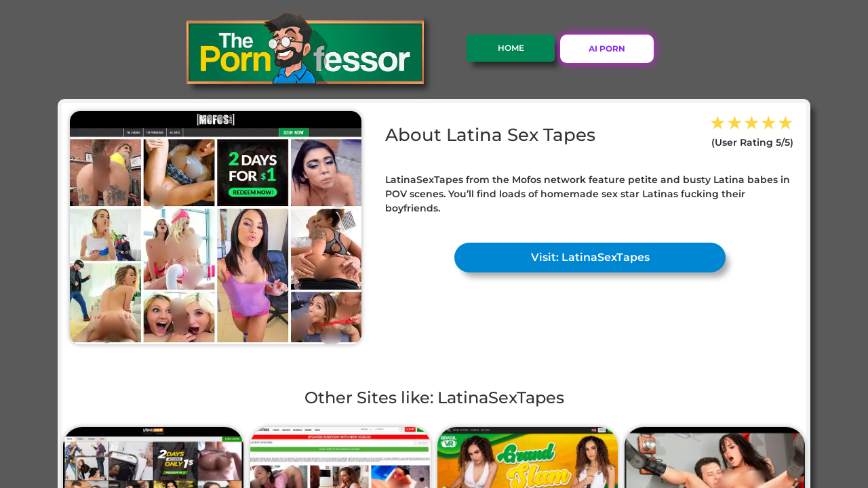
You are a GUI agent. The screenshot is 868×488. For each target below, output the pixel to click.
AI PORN (607, 48)
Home (511, 48)
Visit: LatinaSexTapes (590, 257)
